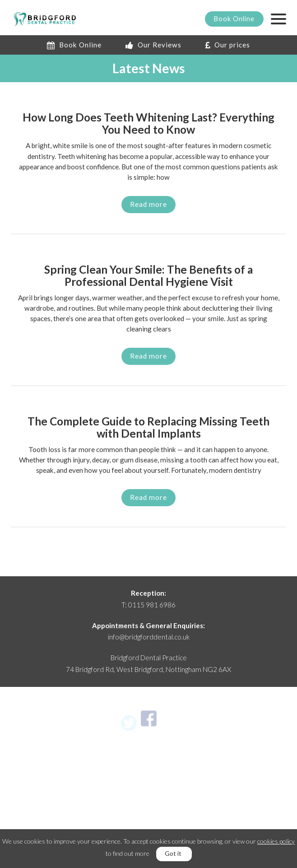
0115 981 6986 (152, 605)
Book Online (74, 45)
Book (234, 19)
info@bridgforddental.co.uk (149, 637)
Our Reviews (153, 45)
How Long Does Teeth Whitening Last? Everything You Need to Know (148, 124)
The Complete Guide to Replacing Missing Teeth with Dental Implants (148, 428)
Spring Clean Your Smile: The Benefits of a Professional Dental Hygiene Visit (148, 276)
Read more (148, 204)
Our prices (228, 45)
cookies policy (276, 841)
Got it (173, 853)
